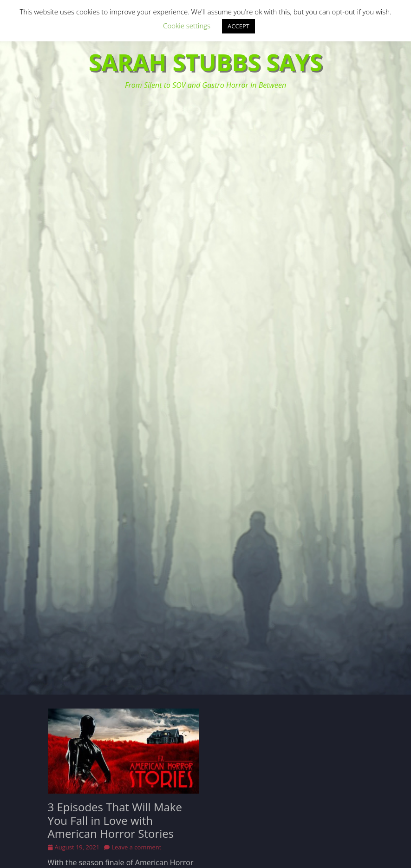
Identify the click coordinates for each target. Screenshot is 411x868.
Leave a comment (136, 847)
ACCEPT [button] (238, 26)
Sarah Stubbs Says (206, 62)
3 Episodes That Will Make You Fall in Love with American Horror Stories (115, 820)
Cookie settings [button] (187, 26)
